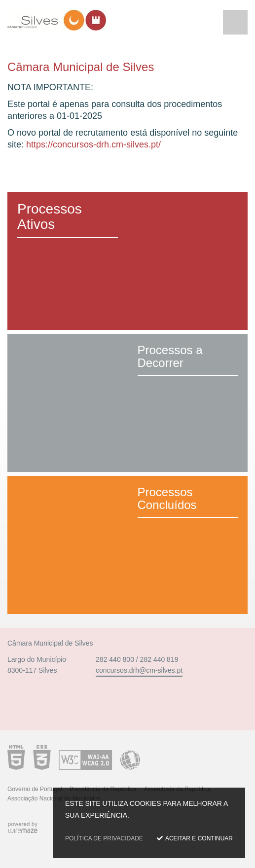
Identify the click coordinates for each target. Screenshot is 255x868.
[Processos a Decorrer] (127, 403)
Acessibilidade (74, 758)
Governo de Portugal (35, 789)
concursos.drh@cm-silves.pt (139, 670)
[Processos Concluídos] (127, 545)
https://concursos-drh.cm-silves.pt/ (93, 145)
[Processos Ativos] (127, 261)
